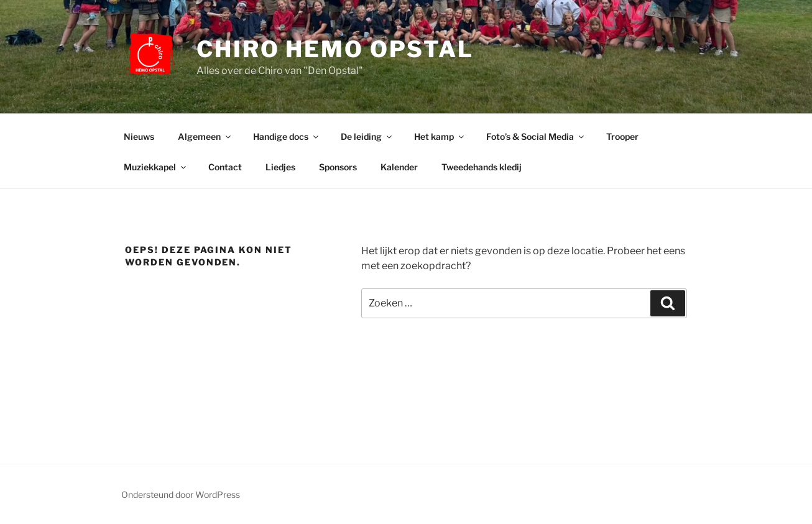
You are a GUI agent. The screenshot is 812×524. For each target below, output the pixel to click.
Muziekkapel (156, 167)
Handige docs (287, 136)
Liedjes (280, 167)
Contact (225, 167)
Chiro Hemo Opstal (335, 49)
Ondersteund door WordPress (181, 494)
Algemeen (205, 136)
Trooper (622, 136)
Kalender (399, 167)
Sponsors (338, 167)
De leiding (367, 136)
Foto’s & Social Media (536, 136)
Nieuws (139, 136)
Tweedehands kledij (482, 167)
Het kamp (440, 136)
